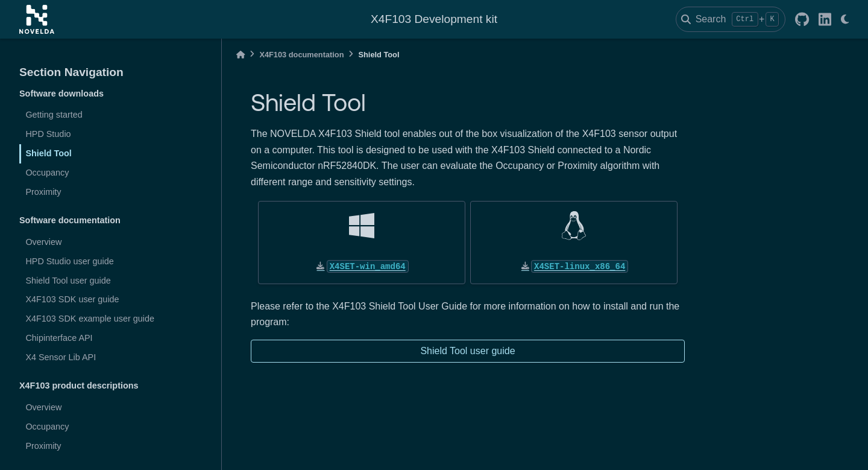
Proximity (43, 192)
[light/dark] (845, 19)
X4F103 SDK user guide (72, 299)
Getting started (54, 115)
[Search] (731, 19)
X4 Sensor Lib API (61, 357)
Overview (43, 242)
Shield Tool (48, 153)
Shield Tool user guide (68, 281)
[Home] (241, 55)
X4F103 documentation (301, 55)
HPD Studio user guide (69, 261)
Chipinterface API (59, 338)
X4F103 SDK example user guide (90, 319)
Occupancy (47, 173)
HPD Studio (48, 134)
